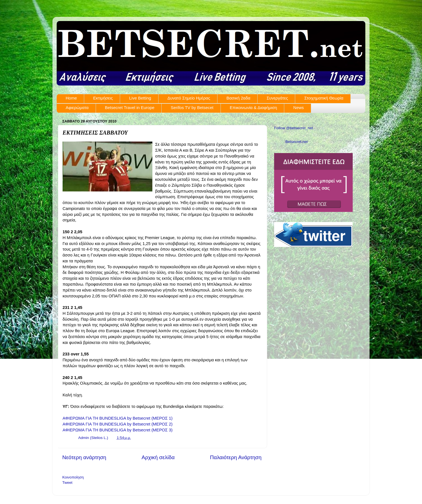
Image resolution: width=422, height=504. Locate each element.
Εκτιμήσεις (103, 98)
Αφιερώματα (77, 107)
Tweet (67, 483)
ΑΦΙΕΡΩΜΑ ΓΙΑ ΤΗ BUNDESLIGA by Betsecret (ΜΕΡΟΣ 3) (118, 430)
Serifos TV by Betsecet (192, 107)
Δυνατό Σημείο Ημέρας (189, 98)
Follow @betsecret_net (293, 128)
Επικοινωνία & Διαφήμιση (254, 107)
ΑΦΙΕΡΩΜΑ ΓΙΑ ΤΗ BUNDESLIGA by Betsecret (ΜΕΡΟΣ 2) (118, 424)
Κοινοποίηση (73, 477)
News (299, 107)
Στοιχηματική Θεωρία (324, 98)
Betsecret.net (297, 142)
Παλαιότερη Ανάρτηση (236, 457)
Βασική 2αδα (238, 98)
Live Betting (140, 98)
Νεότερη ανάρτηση (84, 457)
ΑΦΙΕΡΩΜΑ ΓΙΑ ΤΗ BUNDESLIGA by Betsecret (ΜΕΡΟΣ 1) (118, 418)
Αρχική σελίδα (158, 457)
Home (71, 98)
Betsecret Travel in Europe (130, 107)
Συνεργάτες (277, 98)
